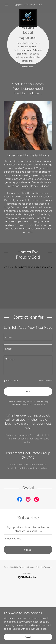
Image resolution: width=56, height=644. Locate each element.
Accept (28, 637)
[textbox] (28, 331)
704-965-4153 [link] (21, 459)
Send (28, 386)
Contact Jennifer (28, 67)
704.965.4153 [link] (33, 5)
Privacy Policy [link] (16, 398)
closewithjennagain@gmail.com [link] (32, 462)
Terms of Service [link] (33, 398)
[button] (7, 5)
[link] (28, 10)
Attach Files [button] (12, 375)
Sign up (28, 544)
